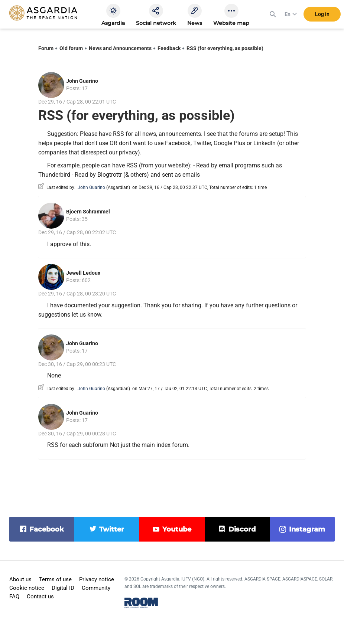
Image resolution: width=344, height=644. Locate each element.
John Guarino (82, 81)
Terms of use (55, 579)
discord (242, 529)
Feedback (169, 48)
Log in (322, 14)
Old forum (71, 48)
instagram (307, 529)
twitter (112, 529)
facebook (47, 529)
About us (20, 579)
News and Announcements (120, 48)
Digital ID (63, 588)
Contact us (40, 596)
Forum (46, 48)
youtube (177, 529)
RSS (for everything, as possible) (225, 48)
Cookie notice (27, 588)
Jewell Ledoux (83, 273)
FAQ (14, 596)
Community (96, 588)
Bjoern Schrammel (88, 212)
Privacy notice (97, 579)
